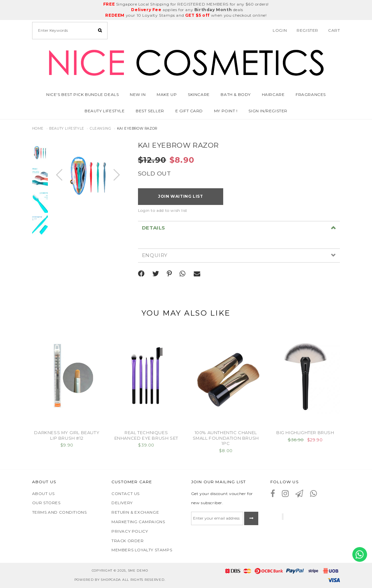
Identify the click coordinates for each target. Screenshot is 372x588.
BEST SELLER (150, 111)
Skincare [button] (199, 94)
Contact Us (126, 494)
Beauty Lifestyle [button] (105, 111)
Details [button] (154, 228)
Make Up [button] (167, 94)
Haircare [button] (273, 94)
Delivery (122, 503)
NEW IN (138, 94)
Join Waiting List (180, 196)
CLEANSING (100, 129)
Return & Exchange (135, 512)
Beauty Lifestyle (67, 129)
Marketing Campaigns (138, 522)
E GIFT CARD (189, 111)
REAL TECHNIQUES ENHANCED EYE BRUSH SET (146, 435)
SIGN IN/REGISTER (268, 111)
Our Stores (46, 503)
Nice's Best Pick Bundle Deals (82, 94)
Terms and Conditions (59, 512)
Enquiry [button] (155, 256)
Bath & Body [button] (236, 94)
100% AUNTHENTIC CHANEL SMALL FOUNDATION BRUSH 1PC (226, 438)
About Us (43, 494)
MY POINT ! (226, 111)
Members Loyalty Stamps (142, 550)
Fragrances (311, 94)
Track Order (128, 541)
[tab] (239, 228)
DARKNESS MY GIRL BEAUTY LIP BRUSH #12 (67, 435)
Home (38, 129)
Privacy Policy (130, 531)
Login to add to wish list (163, 210)
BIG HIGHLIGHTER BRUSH (305, 432)
